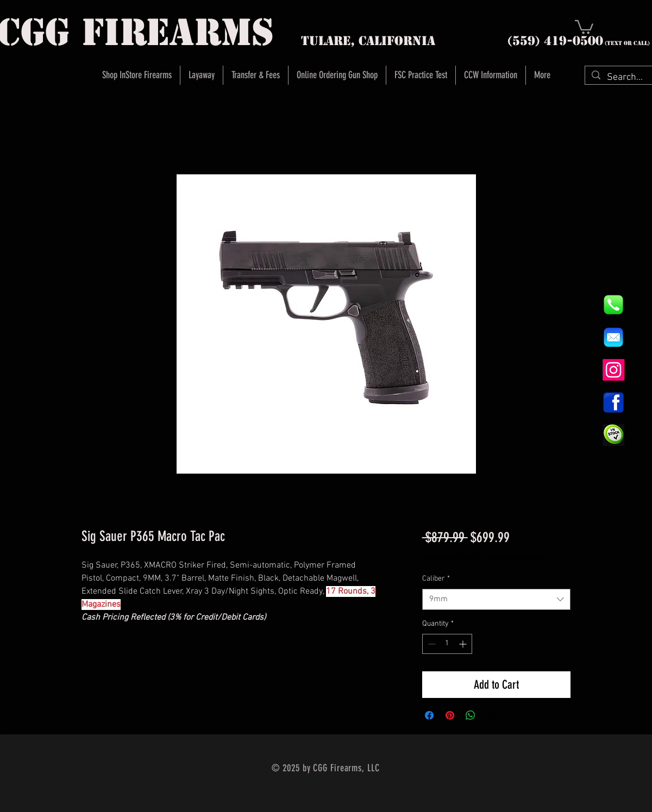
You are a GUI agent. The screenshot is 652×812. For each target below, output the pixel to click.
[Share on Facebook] (429, 715)
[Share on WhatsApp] (471, 715)
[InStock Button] (613, 435)
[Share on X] (491, 715)
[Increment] (464, 644)
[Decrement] (431, 644)
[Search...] (625, 77)
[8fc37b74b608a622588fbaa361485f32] (613, 337)
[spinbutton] (447, 644)
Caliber (436, 579)
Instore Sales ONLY (519, 558)
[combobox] (496, 599)
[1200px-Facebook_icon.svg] (613, 402)
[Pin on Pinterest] (450, 715)
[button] (584, 26)
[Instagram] (613, 370)
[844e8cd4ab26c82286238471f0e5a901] (613, 305)
